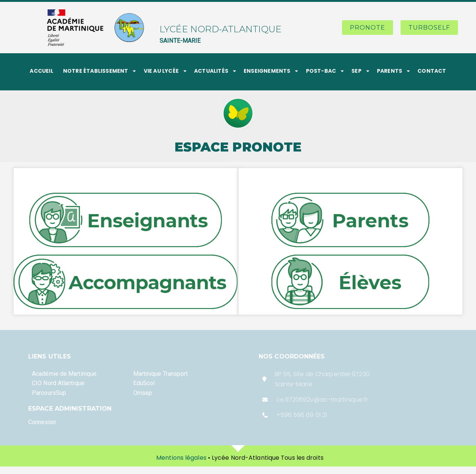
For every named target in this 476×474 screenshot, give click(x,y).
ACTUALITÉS (211, 71)
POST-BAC (321, 71)
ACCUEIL (41, 71)
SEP (356, 71)
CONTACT (432, 71)
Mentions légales (181, 458)
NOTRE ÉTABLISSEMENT (96, 71)
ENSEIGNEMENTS (267, 71)
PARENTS (389, 71)
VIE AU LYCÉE (161, 71)
